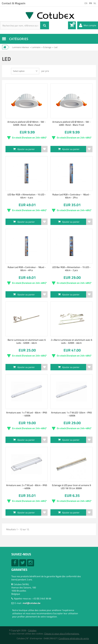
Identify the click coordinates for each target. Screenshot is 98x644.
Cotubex (32, 630)
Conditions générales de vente (74, 638)
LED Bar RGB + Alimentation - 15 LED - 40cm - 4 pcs (27, 196)
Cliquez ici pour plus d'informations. (62, 634)
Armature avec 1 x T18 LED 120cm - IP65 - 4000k (71, 414)
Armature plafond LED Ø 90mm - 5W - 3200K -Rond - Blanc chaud (27, 123)
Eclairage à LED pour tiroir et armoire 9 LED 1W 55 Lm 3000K (71, 487)
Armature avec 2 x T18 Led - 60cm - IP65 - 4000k (27, 487)
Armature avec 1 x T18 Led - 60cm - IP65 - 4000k (27, 414)
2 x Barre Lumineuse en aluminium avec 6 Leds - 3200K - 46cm (71, 341)
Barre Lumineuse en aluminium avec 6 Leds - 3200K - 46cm (27, 341)
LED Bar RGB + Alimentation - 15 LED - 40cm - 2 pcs (71, 269)
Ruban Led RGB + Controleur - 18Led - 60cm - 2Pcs (71, 196)
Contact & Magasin (14, 3)
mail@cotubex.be (32, 603)
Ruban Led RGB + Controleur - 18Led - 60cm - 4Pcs (27, 269)
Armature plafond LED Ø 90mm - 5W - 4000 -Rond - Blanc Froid (71, 123)
